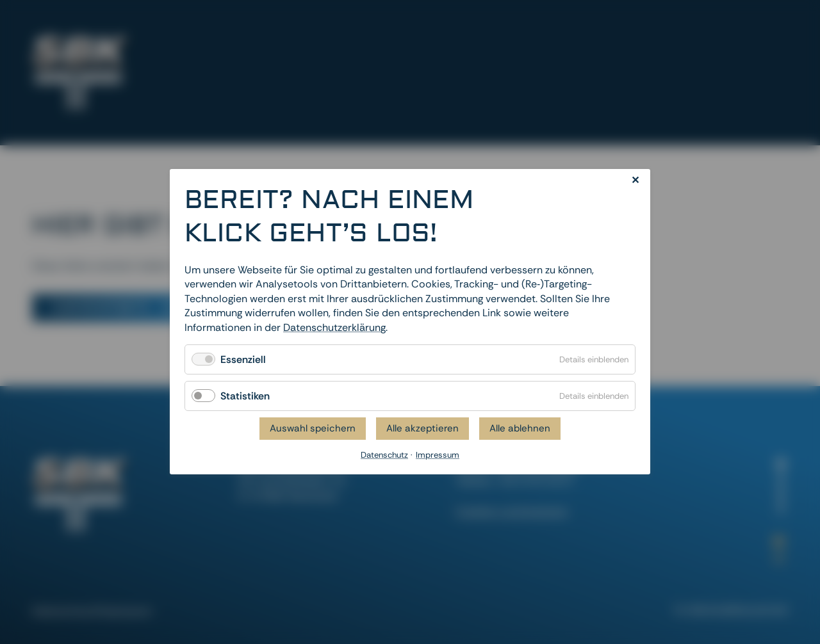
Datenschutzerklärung (334, 327)
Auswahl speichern (313, 429)
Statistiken (245, 396)
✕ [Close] (635, 180)
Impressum (126, 611)
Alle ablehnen (520, 429)
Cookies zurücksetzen (512, 511)
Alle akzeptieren (422, 429)
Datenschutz (61, 611)
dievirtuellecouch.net (738, 609)
